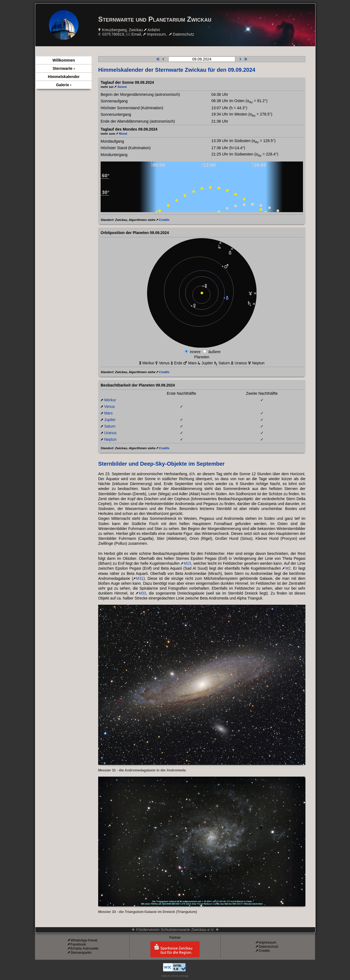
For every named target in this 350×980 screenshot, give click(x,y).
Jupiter (110, 420)
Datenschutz (183, 34)
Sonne (122, 87)
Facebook (78, 944)
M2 (288, 568)
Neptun (110, 439)
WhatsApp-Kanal (84, 940)
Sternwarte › (64, 68)
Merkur (110, 400)
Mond (123, 134)
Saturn (110, 426)
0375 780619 (113, 34)
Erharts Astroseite (84, 948)
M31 (140, 578)
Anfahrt (154, 30)
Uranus (110, 433)
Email (136, 34)
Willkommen (64, 60)
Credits (164, 220)
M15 (187, 563)
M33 (142, 593)
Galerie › (64, 85)
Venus (110, 407)
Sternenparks (81, 952)
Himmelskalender (64, 77)
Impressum (156, 34)
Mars (108, 413)
